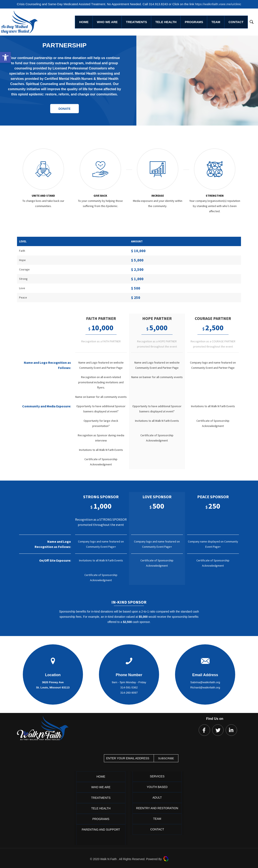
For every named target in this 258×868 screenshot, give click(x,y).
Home (101, 777)
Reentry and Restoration (157, 808)
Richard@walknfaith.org (205, 687)
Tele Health (101, 808)
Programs (101, 819)
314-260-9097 (129, 693)
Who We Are (101, 787)
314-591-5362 (129, 687)
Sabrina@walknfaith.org (205, 682)
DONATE (64, 108)
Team (157, 819)
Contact (157, 829)
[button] (5, 57)
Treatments (101, 798)
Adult (157, 798)
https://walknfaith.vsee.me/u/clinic (218, 4)
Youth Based (157, 787)
